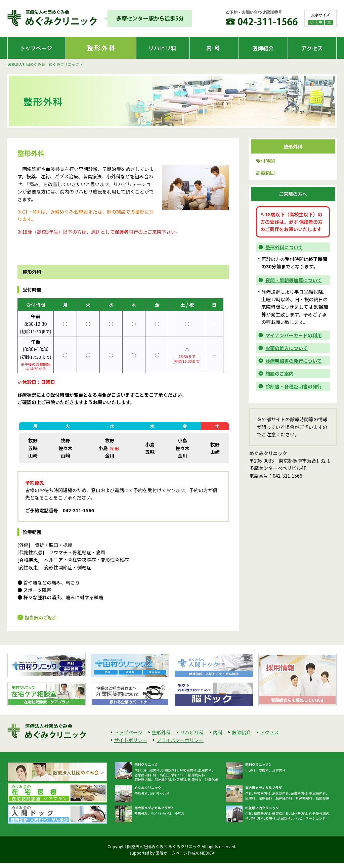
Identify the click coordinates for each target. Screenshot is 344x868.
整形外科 (161, 732)
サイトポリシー (131, 740)
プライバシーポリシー (180, 740)
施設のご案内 (279, 374)
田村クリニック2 (258, 764)
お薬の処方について (287, 348)
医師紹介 (241, 732)
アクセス (269, 732)
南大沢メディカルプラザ (264, 788)
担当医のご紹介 (41, 617)
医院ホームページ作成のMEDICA (185, 853)
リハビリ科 (192, 732)
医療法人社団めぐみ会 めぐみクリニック (43, 64)
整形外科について (284, 247)
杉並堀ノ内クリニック (262, 808)
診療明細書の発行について (294, 361)
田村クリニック (146, 764)
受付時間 (265, 161)
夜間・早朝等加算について (294, 280)
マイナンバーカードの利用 (294, 335)
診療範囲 (265, 173)
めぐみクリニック (148, 788)
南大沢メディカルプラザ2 (154, 808)
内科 (218, 732)
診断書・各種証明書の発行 (294, 386)
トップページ (128, 732)
